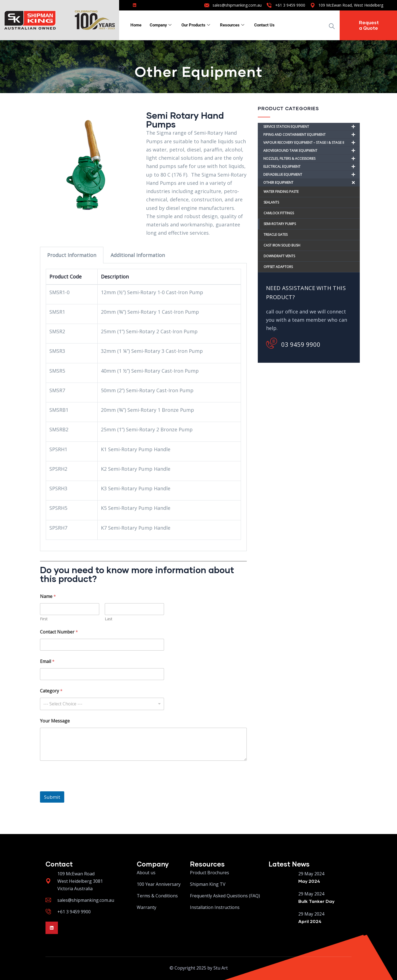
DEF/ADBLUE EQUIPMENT (312, 175)
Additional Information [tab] (138, 255)
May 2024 (309, 881)
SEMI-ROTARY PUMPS (280, 224)
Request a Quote (369, 25)
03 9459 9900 (293, 343)
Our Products (196, 25)
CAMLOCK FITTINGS (279, 213)
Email (47, 661)
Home (136, 25)
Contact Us (264, 25)
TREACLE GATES (276, 235)
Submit (52, 797)
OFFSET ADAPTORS (279, 267)
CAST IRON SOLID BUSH (282, 245)
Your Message (55, 721)
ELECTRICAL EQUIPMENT (312, 167)
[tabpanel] (143, 407)
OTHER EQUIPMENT (312, 183)
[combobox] (102, 704)
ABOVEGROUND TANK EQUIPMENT (312, 151)
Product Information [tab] (72, 255)
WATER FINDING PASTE (281, 192)
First (44, 619)
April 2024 (310, 921)
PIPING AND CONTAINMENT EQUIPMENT (312, 135)
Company (161, 25)
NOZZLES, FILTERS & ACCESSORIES (312, 159)
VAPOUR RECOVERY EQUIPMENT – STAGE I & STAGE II (312, 143)
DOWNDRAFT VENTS (280, 256)
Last (109, 619)
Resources (232, 25)
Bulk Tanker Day (316, 901)
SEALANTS (271, 202)
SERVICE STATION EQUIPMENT (312, 127)
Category (51, 691)
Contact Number (59, 632)
